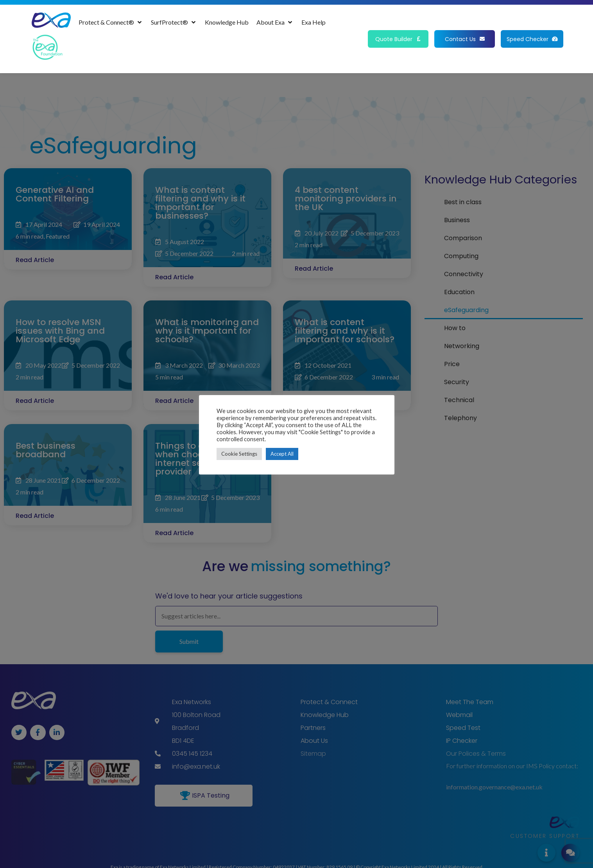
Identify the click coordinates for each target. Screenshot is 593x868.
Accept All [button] (282, 454)
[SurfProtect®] (174, 22)
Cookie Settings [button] (239, 454)
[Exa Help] (314, 22)
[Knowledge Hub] (227, 22)
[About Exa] (275, 22)
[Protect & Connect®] (111, 22)
